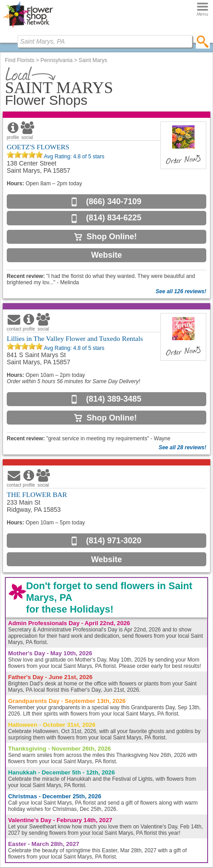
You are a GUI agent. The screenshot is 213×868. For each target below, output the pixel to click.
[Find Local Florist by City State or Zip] (105, 41)
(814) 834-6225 (113, 218)
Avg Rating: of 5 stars (73, 157)
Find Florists (20, 60)
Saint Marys (93, 60)
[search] (203, 41)
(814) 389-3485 (113, 399)
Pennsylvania (56, 60)
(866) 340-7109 (113, 201)
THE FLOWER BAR (37, 494)
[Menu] (202, 10)
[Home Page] (28, 27)
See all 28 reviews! (182, 447)
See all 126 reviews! (181, 291)
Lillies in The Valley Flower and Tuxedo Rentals (75, 338)
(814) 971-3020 (113, 541)
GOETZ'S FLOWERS (38, 147)
